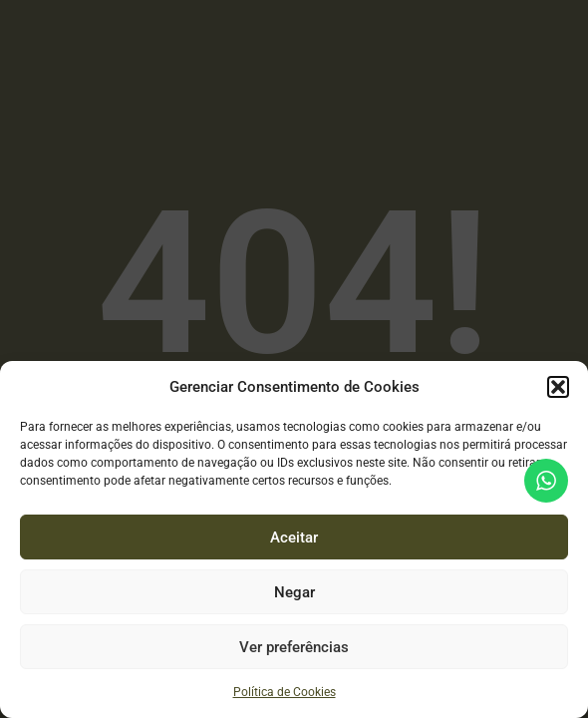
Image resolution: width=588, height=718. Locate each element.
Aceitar (294, 538)
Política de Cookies (285, 692)
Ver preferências (294, 647)
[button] (558, 387)
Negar (294, 592)
